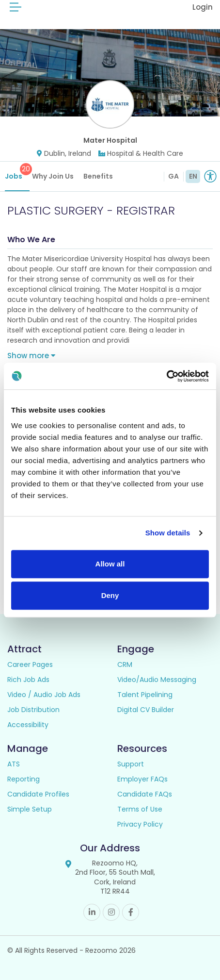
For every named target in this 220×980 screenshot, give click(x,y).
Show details (168, 533)
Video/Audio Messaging (157, 680)
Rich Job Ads (28, 680)
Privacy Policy (140, 824)
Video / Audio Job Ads (44, 695)
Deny (110, 595)
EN (193, 176)
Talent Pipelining (145, 695)
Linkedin (92, 912)
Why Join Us (53, 176)
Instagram (111, 912)
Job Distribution (33, 710)
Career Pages (30, 664)
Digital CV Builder (146, 710)
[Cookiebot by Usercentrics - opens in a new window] (166, 376)
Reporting (24, 779)
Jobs (17, 172)
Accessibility (28, 725)
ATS (14, 764)
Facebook (131, 912)
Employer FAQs (142, 779)
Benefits (98, 176)
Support (131, 764)
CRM (125, 664)
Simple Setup (30, 809)
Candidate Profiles (38, 794)
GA (173, 176)
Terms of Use (140, 809)
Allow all (110, 564)
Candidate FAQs (145, 794)
